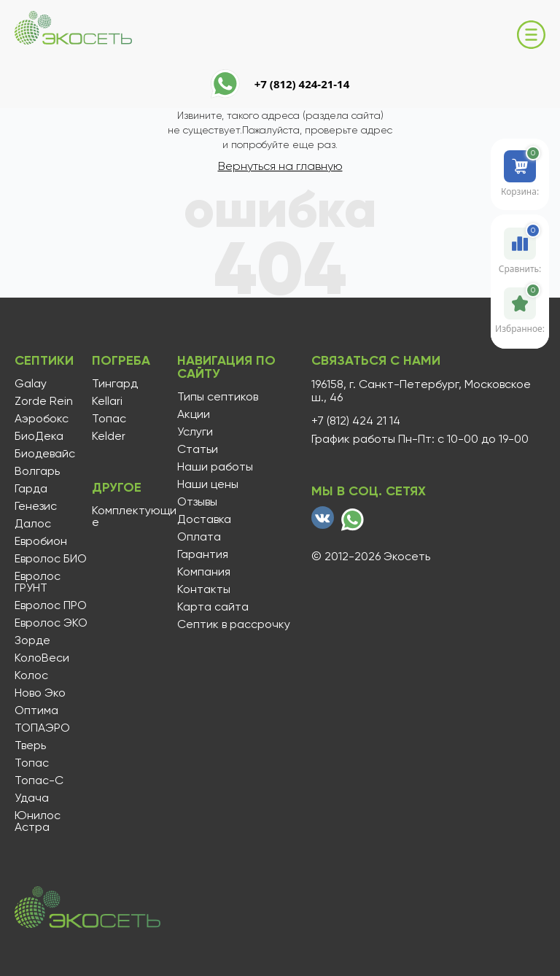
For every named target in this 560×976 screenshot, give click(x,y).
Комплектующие (134, 516)
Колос (31, 675)
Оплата (199, 537)
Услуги (195, 432)
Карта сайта (213, 607)
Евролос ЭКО (51, 623)
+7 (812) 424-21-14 (302, 84)
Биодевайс (45, 454)
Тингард (115, 384)
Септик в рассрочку (234, 624)
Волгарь (37, 471)
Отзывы (197, 502)
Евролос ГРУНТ (38, 582)
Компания (204, 572)
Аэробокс (42, 419)
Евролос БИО (51, 559)
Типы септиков (218, 397)
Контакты (204, 589)
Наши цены (208, 484)
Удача (32, 798)
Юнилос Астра (38, 821)
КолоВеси (42, 658)
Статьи (198, 449)
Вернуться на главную (280, 166)
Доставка (204, 519)
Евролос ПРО (51, 605)
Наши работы (215, 467)
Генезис (36, 506)
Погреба (121, 360)
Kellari (107, 401)
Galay (31, 384)
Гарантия (203, 554)
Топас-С (39, 781)
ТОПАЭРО (42, 728)
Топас (32, 763)
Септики (44, 360)
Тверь (30, 745)
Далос (33, 524)
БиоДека (39, 436)
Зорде (32, 640)
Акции (194, 414)
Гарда (31, 489)
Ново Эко (40, 693)
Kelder (109, 436)
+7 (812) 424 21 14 (356, 421)
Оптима (36, 710)
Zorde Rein (44, 401)
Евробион (41, 541)
